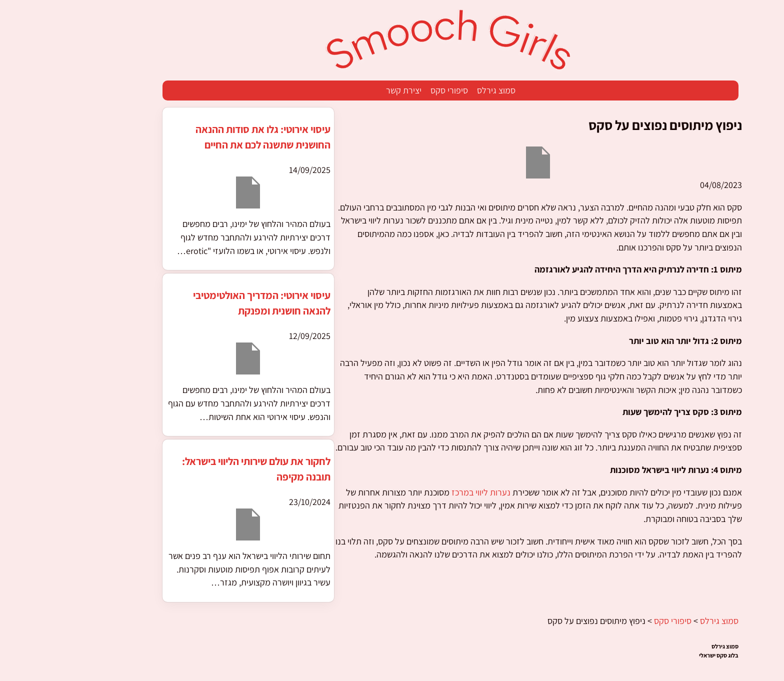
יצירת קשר (345, 90)
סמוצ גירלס (438, 90)
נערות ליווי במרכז (422, 492)
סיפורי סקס (391, 90)
